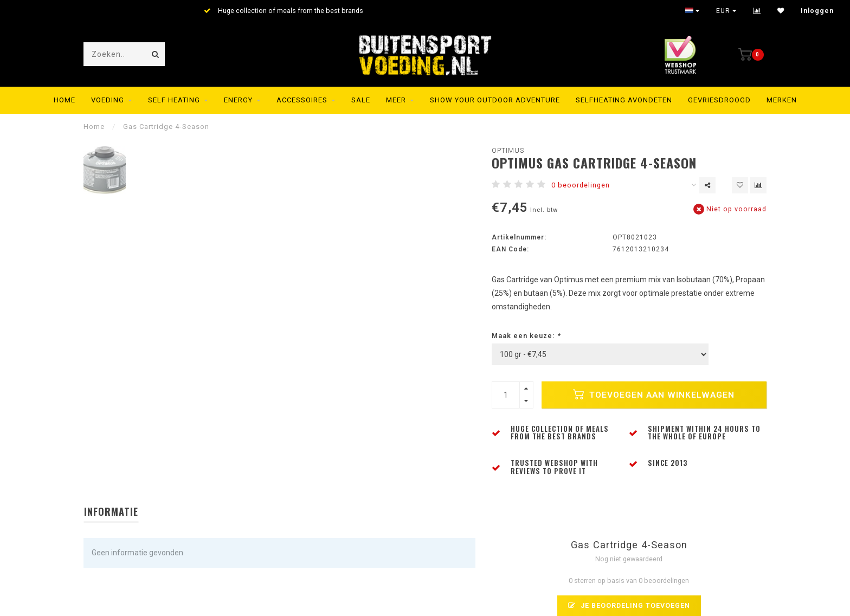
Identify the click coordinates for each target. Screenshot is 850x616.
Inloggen (817, 11)
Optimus (508, 150)
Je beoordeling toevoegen (629, 605)
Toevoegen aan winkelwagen (654, 394)
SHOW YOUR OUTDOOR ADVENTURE (495, 100)
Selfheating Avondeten (624, 100)
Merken (782, 100)
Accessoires (302, 100)
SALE (361, 100)
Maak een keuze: (526, 336)
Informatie (111, 511)
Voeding (108, 100)
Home (65, 100)
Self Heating (174, 100)
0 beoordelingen (581, 185)
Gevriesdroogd (719, 100)
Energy (238, 100)
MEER (396, 100)
